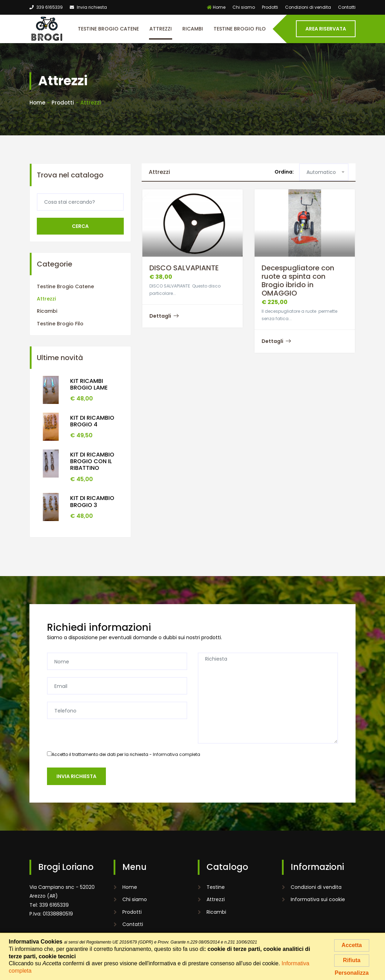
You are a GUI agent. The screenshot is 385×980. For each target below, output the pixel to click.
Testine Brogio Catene (108, 29)
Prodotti (270, 7)
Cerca (80, 226)
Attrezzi (161, 29)
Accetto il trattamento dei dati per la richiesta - (124, 754)
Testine (216, 887)
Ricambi (193, 29)
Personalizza (352, 973)
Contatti (347, 7)
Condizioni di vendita (308, 7)
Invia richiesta (88, 7)
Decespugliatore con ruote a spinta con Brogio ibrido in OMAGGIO (298, 281)
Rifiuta (352, 960)
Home (216, 7)
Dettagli (164, 316)
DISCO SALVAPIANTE (184, 268)
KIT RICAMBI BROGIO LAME (89, 384)
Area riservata (326, 29)
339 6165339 (46, 7)
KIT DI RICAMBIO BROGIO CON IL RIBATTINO (92, 461)
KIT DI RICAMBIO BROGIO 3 (92, 501)
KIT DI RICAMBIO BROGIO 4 (92, 421)
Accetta (352, 945)
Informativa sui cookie (318, 899)
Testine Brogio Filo (240, 29)
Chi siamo (244, 7)
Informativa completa (177, 754)
